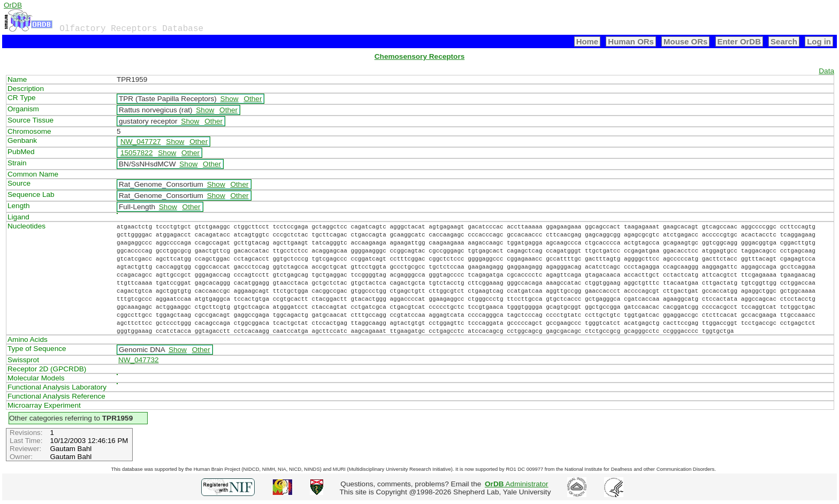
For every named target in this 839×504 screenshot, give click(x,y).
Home (588, 41)
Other (253, 99)
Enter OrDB (739, 41)
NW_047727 (141, 142)
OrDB (13, 5)
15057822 (136, 153)
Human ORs (631, 41)
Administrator (517, 484)
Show (230, 99)
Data (826, 71)
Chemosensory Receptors (419, 56)
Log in (819, 41)
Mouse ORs (685, 41)
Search (784, 41)
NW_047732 (139, 360)
